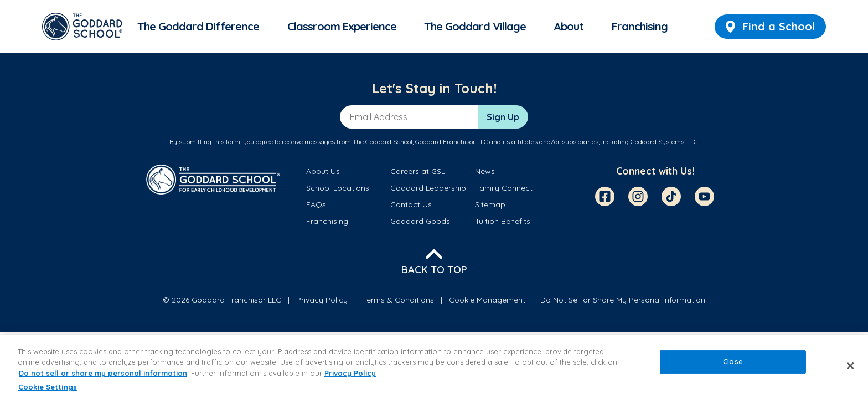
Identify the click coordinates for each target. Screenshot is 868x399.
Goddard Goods (420, 221)
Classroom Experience (342, 26)
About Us (323, 171)
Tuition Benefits (503, 221)
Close (733, 361)
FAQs (316, 204)
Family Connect (504, 188)
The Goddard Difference (198, 26)
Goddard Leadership (428, 188)
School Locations (338, 188)
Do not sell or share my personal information (103, 373)
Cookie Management (487, 300)
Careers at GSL (418, 171)
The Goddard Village (475, 26)
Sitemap (490, 204)
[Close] (850, 366)
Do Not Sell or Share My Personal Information (623, 300)
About (569, 26)
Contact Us (411, 204)
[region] (434, 367)
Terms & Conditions (398, 300)
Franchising (640, 26)
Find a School (770, 26)
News (485, 171)
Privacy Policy (322, 300)
